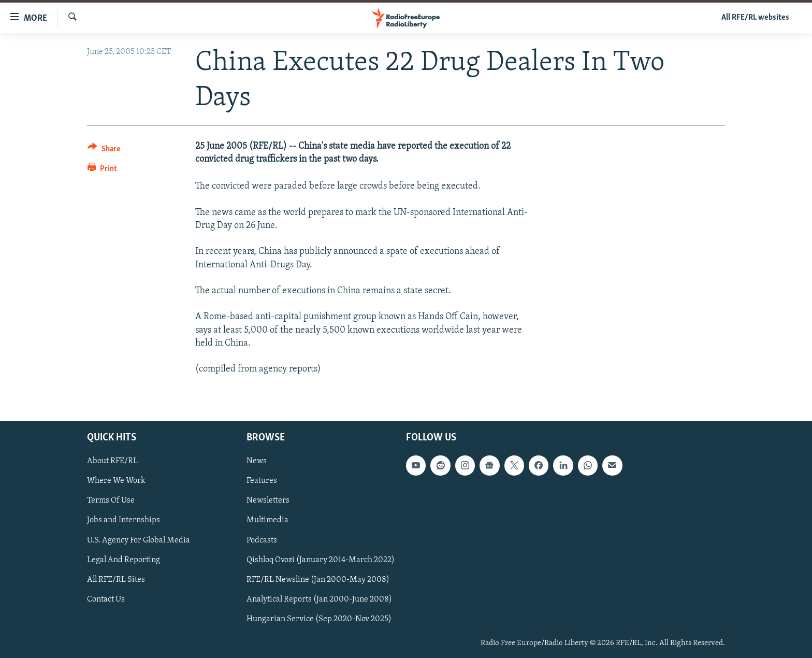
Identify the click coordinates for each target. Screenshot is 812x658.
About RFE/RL (112, 462)
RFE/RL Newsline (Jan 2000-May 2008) (318, 580)
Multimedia (267, 521)
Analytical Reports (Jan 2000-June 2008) (319, 599)
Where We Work (116, 481)
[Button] (104, 151)
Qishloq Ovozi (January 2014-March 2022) (321, 560)
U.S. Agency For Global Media (139, 540)
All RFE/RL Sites (116, 580)
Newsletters (268, 501)
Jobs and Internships (124, 521)
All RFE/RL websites (755, 18)
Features (262, 481)
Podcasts (262, 540)
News (257, 462)
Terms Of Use (111, 501)
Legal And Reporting (124, 560)
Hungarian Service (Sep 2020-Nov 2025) (319, 619)
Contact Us (106, 599)
